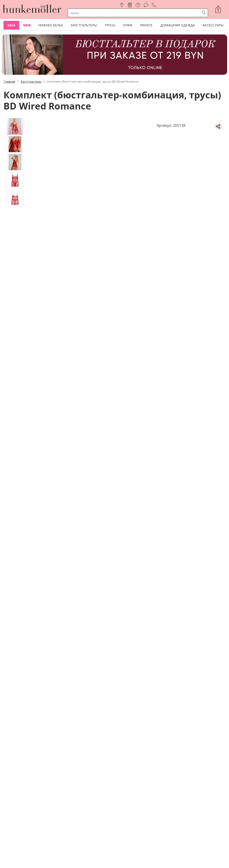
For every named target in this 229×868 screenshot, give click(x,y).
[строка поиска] (135, 13)
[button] (220, 9)
